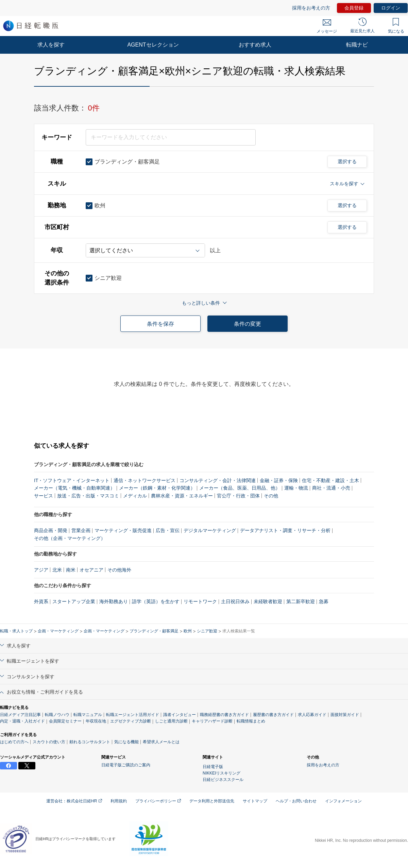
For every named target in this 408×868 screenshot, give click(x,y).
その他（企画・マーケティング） (70, 538)
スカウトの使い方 (49, 742)
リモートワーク (200, 601)
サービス (44, 496)
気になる (396, 26)
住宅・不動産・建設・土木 (330, 480)
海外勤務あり (114, 601)
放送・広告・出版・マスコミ (88, 496)
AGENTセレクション (153, 45)
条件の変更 (248, 324)
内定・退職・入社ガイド (22, 721)
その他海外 (119, 570)
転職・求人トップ (16, 631)
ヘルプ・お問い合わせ (296, 801)
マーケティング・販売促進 (123, 530)
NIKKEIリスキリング (222, 773)
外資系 (41, 601)
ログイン (391, 8)
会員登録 (354, 8)
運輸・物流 (296, 488)
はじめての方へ (14, 742)
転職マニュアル (88, 715)
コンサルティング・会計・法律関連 (218, 480)
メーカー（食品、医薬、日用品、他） (240, 488)
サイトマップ (255, 801)
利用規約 (119, 801)
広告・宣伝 (168, 530)
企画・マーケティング (58, 631)
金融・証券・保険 (279, 480)
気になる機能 (126, 742)
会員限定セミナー (65, 721)
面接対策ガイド (345, 715)
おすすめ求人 (255, 45)
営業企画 (81, 530)
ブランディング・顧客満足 (154, 631)
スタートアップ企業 (74, 601)
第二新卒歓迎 (301, 601)
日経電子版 (213, 767)
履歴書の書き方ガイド (273, 715)
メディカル (135, 496)
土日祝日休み (235, 601)
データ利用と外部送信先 (212, 801)
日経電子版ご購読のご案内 (126, 765)
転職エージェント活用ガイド (133, 715)
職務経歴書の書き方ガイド (224, 715)
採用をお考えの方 (311, 8)
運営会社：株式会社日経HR (74, 801)
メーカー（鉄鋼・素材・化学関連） (157, 488)
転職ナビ (357, 45)
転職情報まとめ (251, 721)
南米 (71, 570)
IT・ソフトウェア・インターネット (72, 480)
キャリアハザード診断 (212, 721)
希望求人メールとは (161, 742)
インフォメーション (343, 801)
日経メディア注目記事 (20, 715)
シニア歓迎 (207, 631)
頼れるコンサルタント (90, 742)
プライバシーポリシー (158, 801)
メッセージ (327, 27)
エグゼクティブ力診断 (131, 721)
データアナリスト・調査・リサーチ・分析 (285, 530)
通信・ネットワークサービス (144, 480)
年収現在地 (96, 721)
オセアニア (91, 570)
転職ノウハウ (57, 715)
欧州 (188, 631)
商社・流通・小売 (331, 488)
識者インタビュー (180, 715)
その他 (271, 496)
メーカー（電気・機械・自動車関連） (74, 488)
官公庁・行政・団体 (238, 496)
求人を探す (51, 45)
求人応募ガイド (312, 715)
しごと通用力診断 (171, 721)
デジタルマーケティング (210, 530)
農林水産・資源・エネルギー (182, 496)
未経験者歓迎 (268, 601)
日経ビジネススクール (223, 780)
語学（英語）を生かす (156, 601)
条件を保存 (160, 324)
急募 (324, 601)
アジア (41, 570)
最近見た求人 (362, 25)
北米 (57, 570)
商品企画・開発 (51, 530)
